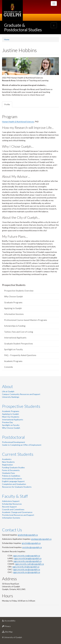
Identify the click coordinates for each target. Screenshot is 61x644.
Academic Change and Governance (17, 512)
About (7, 386)
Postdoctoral (13, 437)
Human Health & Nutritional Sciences (18, 122)
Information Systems (11, 518)
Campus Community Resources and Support (21, 394)
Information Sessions (14, 314)
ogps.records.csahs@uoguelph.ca (29, 564)
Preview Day (7, 422)
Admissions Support (11, 501)
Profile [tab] (7, 104)
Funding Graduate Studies (13, 467)
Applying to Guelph (13, 308)
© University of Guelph (12, 637)
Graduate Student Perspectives (19, 344)
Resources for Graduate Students (17, 487)
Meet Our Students (11, 417)
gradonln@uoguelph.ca (28, 535)
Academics (7, 459)
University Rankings (11, 397)
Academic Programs (13, 361)
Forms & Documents (11, 470)
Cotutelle (9, 367)
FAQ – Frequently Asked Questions (20, 355)
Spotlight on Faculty (13, 349)
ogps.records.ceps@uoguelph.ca (27, 561)
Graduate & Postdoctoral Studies (23, 27)
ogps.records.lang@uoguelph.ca (28, 558)
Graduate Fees (9, 473)
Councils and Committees (13, 509)
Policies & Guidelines (11, 476)
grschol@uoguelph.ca (31, 543)
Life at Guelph (8, 391)
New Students (8, 462)
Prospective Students (21, 406)
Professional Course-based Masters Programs (26, 320)
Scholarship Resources (12, 504)
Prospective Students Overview (19, 291)
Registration (7, 465)
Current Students (18, 454)
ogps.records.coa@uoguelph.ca (26, 556)
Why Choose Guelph (13, 296)
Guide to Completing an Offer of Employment (22, 445)
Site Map (12, 632)
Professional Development (14, 442)
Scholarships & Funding (15, 326)
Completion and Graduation (14, 484)
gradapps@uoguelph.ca (41, 539)
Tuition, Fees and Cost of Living (19, 332)
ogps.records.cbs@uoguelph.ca (26, 567)
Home (7, 39)
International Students (12, 479)
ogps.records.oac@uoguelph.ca (26, 569)
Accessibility (13, 621)
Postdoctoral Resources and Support (18, 515)
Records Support (9, 507)
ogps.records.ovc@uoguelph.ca (26, 572)
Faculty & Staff (15, 496)
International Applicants (15, 338)
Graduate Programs (13, 302)
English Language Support (13, 481)
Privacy (11, 627)
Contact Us (12, 530)
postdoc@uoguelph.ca (32, 547)
